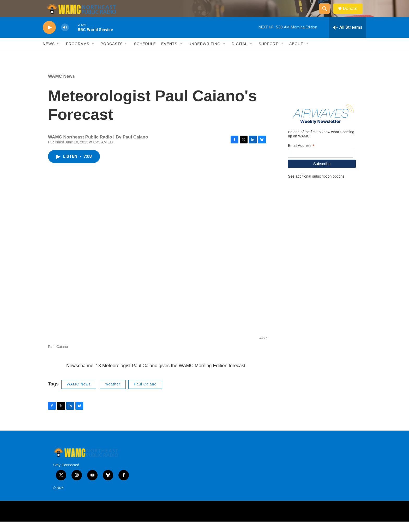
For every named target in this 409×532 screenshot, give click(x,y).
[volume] (65, 38)
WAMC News (61, 87)
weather (113, 395)
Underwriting (204, 54)
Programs (78, 54)
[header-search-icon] (327, 14)
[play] (49, 38)
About (296, 54)
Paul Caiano (145, 395)
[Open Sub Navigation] (59, 54)
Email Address (301, 156)
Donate (353, 14)
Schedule (145, 54)
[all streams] (348, 38)
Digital (239, 54)
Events (169, 54)
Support (268, 54)
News (49, 54)
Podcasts (112, 54)
